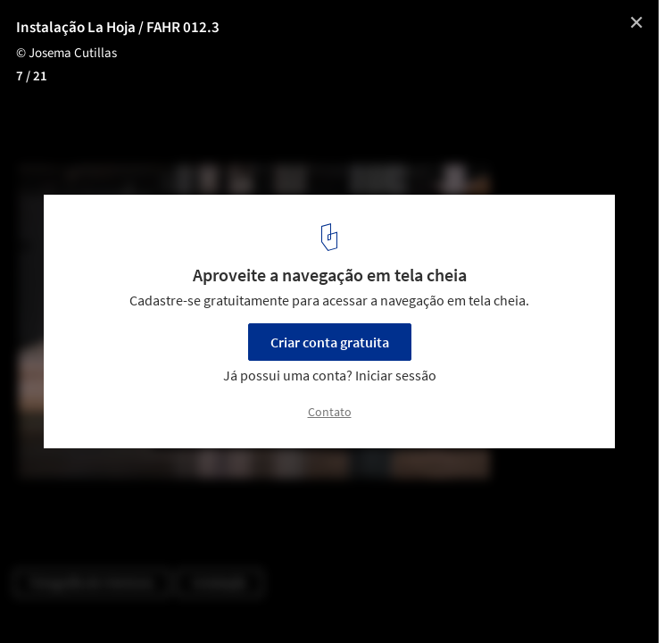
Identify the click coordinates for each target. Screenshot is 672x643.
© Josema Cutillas (66, 53)
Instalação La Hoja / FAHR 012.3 (118, 28)
